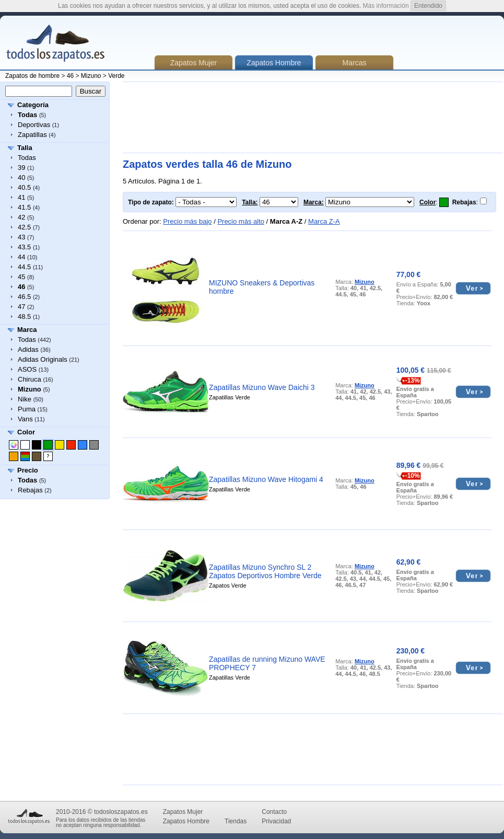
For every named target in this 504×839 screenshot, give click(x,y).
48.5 (24, 317)
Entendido (428, 6)
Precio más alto (241, 221)
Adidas (28, 349)
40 (21, 177)
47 (21, 307)
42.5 (24, 227)
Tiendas (236, 821)
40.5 (24, 187)
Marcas (355, 63)
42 (21, 217)
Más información (386, 6)
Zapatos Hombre (186, 821)
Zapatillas (32, 135)
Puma (27, 409)
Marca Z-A (324, 221)
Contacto (274, 812)
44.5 (24, 267)
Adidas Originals (43, 359)
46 (70, 76)
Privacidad (276, 821)
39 (21, 168)
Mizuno (91, 76)
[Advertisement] (159, 117)
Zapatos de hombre (32, 76)
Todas (27, 158)
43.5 (24, 247)
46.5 (24, 297)
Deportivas (34, 125)
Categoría (33, 105)
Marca (27, 330)
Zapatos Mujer (194, 63)
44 (21, 257)
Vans (25, 419)
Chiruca (30, 379)
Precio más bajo (187, 221)
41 (21, 197)
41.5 (24, 207)
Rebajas (30, 490)
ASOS (27, 369)
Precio (28, 470)
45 (21, 277)
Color (26, 432)
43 (21, 237)
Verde (116, 76)
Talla (25, 148)
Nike (25, 399)
